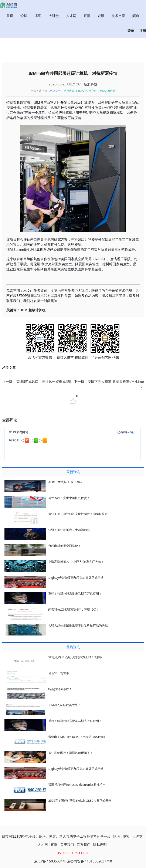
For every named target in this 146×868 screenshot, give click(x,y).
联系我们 (84, 845)
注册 (143, 31)
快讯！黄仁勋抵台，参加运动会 (69, 530)
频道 (136, 16)
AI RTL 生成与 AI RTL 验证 (66, 482)
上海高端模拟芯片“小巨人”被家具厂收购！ (76, 562)
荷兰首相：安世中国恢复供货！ (69, 498)
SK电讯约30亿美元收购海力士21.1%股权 (75, 657)
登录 (131, 31)
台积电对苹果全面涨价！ (65, 546)
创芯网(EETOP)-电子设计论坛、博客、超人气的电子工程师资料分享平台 (56, 836)
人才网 (71, 16)
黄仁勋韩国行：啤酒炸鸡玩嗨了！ (71, 753)
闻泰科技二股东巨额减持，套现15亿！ (74, 609)
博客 (38, 16)
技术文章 (118, 16)
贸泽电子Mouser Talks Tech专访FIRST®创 (77, 737)
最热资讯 (73, 647)
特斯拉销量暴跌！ (60, 689)
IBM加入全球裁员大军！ (64, 705)
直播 (87, 16)
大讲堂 (54, 16)
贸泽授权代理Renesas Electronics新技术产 (77, 785)
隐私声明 (100, 845)
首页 (10, 16)
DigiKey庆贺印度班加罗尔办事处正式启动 (76, 578)
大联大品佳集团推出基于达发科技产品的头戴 (78, 625)
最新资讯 (73, 472)
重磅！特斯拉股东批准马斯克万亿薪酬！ (75, 594)
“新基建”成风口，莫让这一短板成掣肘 (44, 382)
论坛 (24, 16)
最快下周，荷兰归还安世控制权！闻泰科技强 (78, 514)
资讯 (101, 16)
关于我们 (67, 845)
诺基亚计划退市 (59, 673)
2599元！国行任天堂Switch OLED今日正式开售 (80, 801)
